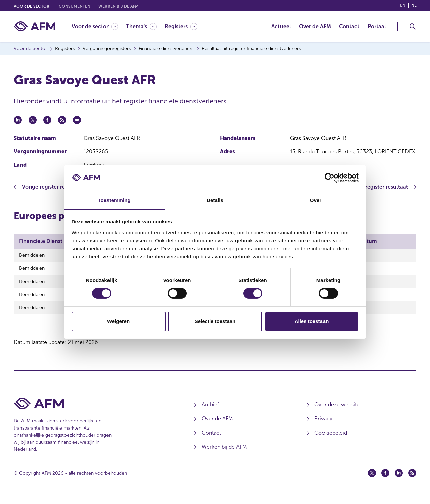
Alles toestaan (312, 321)
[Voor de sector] (95, 26)
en (403, 5)
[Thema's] (141, 26)
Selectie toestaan (215, 321)
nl (414, 5)
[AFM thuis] (35, 26)
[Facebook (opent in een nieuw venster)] (385, 478)
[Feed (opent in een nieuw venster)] (412, 478)
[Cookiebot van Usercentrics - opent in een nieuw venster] (329, 178)
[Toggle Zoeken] (413, 27)
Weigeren (118, 321)
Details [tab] (215, 200)
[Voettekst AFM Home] (92, 409)
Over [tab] (316, 200)
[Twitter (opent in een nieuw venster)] (372, 478)
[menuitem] (99, 26)
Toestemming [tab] (114, 200)
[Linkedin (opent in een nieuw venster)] (399, 478)
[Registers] (181, 26)
